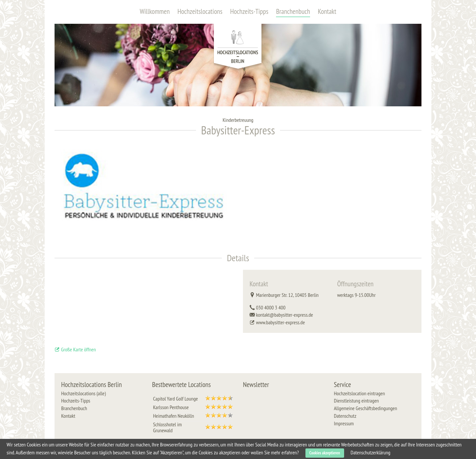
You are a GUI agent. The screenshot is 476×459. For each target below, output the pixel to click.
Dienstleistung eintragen (356, 401)
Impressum (344, 423)
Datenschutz (345, 416)
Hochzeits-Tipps (249, 11)
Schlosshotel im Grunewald (167, 427)
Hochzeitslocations (200, 11)
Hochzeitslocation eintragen (359, 393)
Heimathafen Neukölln (174, 416)
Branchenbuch (293, 11)
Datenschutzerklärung (371, 452)
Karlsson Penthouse (171, 407)
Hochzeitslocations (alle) (83, 393)
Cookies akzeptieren (325, 453)
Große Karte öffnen (75, 349)
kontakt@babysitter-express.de (284, 315)
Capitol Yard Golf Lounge (176, 399)
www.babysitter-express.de (280, 322)
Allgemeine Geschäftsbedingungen (365, 408)
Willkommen (155, 11)
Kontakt (327, 11)
